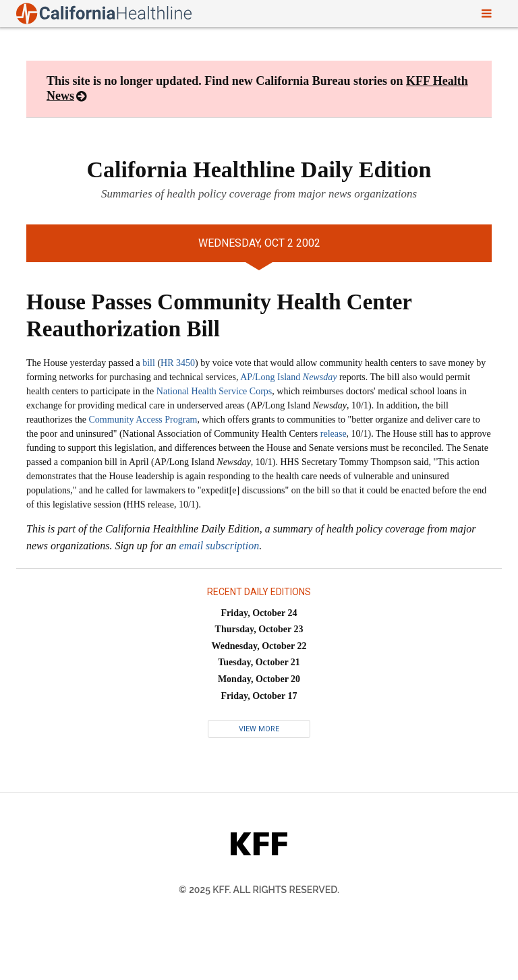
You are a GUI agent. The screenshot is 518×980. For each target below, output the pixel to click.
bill (149, 363)
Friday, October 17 (259, 696)
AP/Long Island (288, 377)
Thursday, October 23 (259, 629)
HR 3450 (178, 363)
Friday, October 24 (259, 613)
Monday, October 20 (259, 679)
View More (259, 729)
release (334, 434)
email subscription (220, 546)
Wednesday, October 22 (259, 646)
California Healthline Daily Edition (259, 170)
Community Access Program (143, 420)
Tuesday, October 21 (259, 662)
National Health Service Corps (214, 391)
